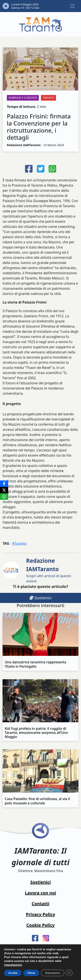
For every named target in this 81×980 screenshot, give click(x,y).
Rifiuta (31, 973)
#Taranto (19, 543)
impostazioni (13, 965)
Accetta (13, 973)
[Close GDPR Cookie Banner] (69, 973)
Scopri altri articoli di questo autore (49, 570)
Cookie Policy (40, 925)
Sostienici (40, 882)
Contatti (40, 904)
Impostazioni (53, 973)
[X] (4, 490)
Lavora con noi (40, 893)
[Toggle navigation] (72, 6)
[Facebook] (4, 484)
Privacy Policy (40, 914)
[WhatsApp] (4, 497)
